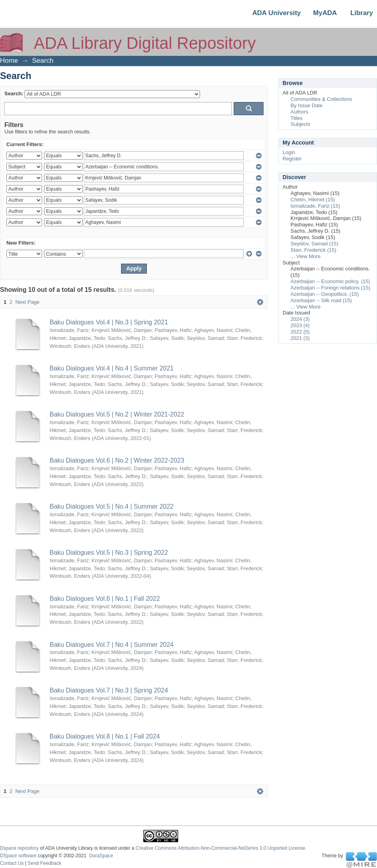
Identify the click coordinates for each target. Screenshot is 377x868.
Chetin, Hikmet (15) (313, 200)
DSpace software (18, 856)
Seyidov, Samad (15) (314, 244)
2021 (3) (300, 338)
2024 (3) (300, 319)
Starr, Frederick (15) (314, 250)
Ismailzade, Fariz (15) (315, 206)
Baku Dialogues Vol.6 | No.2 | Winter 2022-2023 (117, 460)
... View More (306, 256)
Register (292, 159)
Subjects (300, 124)
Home (9, 61)
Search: (14, 94)
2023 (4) (300, 325)
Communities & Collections (321, 99)
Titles (297, 118)
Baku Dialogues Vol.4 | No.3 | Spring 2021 (109, 322)
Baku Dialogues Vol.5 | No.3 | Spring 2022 (109, 553)
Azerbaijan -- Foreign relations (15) (330, 288)
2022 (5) (300, 332)
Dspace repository (19, 848)
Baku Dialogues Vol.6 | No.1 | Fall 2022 (105, 599)
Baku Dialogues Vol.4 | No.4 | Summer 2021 (112, 368)
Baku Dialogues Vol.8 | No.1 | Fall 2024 (105, 736)
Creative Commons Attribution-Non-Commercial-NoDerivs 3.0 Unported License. (221, 848)
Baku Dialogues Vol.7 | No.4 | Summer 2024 (112, 645)
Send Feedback (45, 863)
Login (289, 152)
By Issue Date (307, 105)
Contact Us (12, 863)
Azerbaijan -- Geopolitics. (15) (325, 294)
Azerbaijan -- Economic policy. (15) (330, 281)
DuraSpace (101, 856)
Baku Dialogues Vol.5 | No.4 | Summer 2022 (112, 506)
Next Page (28, 302)
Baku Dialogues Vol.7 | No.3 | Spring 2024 (109, 690)
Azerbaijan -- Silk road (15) (321, 300)
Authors (299, 112)
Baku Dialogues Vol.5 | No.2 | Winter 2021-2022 (117, 414)
